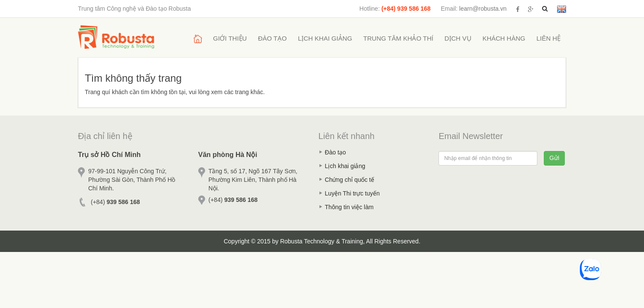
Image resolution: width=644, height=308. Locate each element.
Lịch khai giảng (325, 38)
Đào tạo (272, 38)
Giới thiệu (230, 38)
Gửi (554, 158)
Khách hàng (504, 38)
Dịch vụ (458, 38)
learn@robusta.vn (483, 9)
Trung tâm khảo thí (398, 38)
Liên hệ (549, 38)
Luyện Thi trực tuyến (352, 193)
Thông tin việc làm (349, 207)
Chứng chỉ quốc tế (350, 180)
